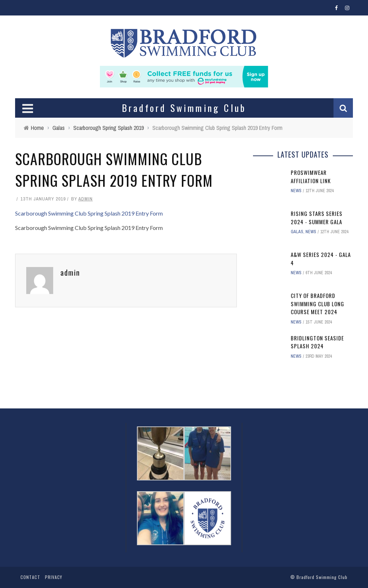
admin (86, 199)
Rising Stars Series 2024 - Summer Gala (317, 218)
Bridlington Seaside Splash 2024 (317, 342)
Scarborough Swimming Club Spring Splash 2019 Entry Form (89, 213)
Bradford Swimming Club (322, 577)
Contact (30, 577)
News (296, 191)
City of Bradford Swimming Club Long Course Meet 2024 (318, 304)
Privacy (54, 577)
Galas (297, 232)
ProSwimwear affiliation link (311, 177)
